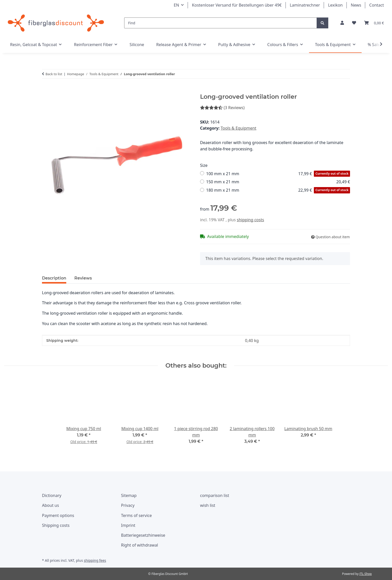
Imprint (128, 525)
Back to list (54, 74)
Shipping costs (56, 525)
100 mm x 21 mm (278, 174)
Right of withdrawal (140, 545)
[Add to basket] (46, 90)
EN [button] (176, 5)
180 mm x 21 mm (278, 190)
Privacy (128, 505)
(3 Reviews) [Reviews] (222, 108)
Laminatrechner (305, 5)
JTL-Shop (366, 574)
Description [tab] (54, 278)
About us (50, 505)
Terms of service (137, 515)
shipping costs (250, 220)
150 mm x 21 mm (278, 182)
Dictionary (52, 495)
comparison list (215, 495)
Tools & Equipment (238, 128)
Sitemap (129, 495)
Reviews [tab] (83, 278)
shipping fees (95, 560)
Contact (377, 5)
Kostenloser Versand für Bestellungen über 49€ (237, 5)
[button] (342, 23)
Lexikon (335, 5)
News (356, 5)
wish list (208, 505)
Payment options (58, 515)
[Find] (221, 23)
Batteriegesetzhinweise (143, 535)
